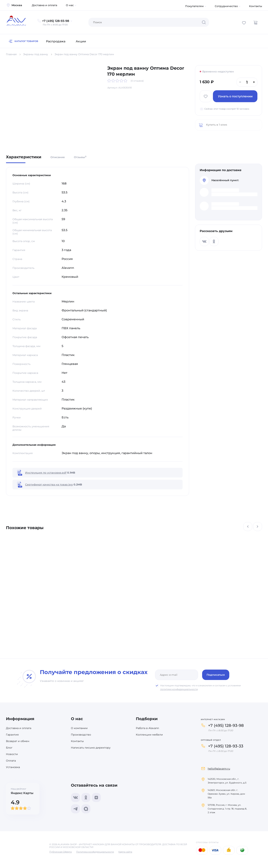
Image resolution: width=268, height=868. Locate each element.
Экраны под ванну (36, 54)
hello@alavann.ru (219, 769)
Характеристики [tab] (24, 157)
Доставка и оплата (44, 5)
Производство (81, 735)
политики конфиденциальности (179, 689)
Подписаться (216, 675)
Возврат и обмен (18, 741)
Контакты (256, 6)
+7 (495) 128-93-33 (226, 746)
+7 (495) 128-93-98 (226, 725)
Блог (9, 748)
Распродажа (56, 41)
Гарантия (12, 735)
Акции (81, 41)
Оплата (11, 761)
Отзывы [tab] (80, 157)
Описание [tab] (58, 157)
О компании (79, 728)
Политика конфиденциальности (95, 852)
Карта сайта (125, 852)
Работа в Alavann (147, 728)
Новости (12, 754)
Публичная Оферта (60, 852)
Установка (13, 767)
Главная (11, 54)
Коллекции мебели (149, 735)
